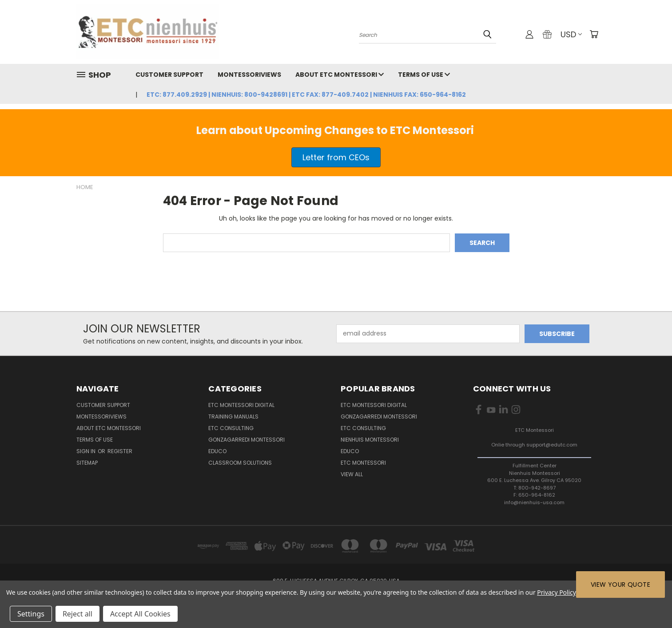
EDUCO (350, 451)
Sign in (87, 451)
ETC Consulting (231, 428)
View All (352, 474)
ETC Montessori (363, 463)
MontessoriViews (249, 75)
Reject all (78, 614)
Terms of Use (424, 75)
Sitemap (87, 463)
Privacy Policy (556, 592)
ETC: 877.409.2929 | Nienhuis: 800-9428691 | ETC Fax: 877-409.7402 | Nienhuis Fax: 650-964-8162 (306, 95)
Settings (31, 614)
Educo (217, 451)
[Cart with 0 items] (594, 34)
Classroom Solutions (240, 463)
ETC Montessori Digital (241, 405)
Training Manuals (233, 417)
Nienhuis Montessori (370, 440)
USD (571, 34)
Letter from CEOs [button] (336, 157)
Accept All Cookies (140, 614)
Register (120, 451)
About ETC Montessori (340, 75)
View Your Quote (620, 585)
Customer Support (169, 75)
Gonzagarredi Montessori (247, 440)
